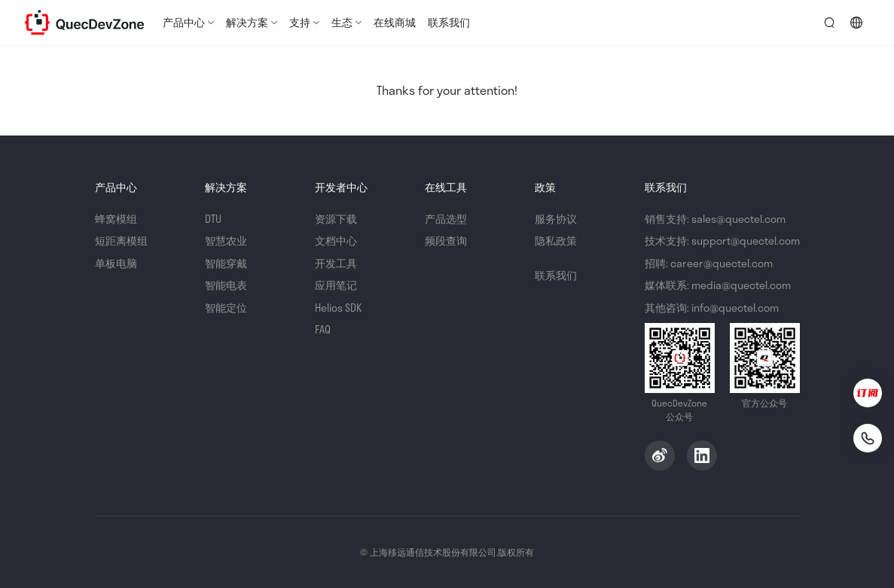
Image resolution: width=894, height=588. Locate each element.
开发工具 (336, 263)
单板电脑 (116, 263)
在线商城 (395, 22)
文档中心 (336, 241)
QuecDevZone (84, 23)
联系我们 (449, 22)
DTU (213, 219)
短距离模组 (121, 241)
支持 (300, 22)
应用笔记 (336, 285)
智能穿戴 (226, 263)
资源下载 (336, 219)
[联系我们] (868, 438)
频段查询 (446, 241)
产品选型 (446, 219)
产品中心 (184, 22)
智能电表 (226, 285)
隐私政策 (556, 241)
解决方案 (247, 22)
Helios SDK (338, 308)
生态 (342, 22)
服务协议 (556, 219)
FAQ (323, 329)
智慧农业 (226, 241)
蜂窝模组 (116, 219)
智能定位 (226, 308)
